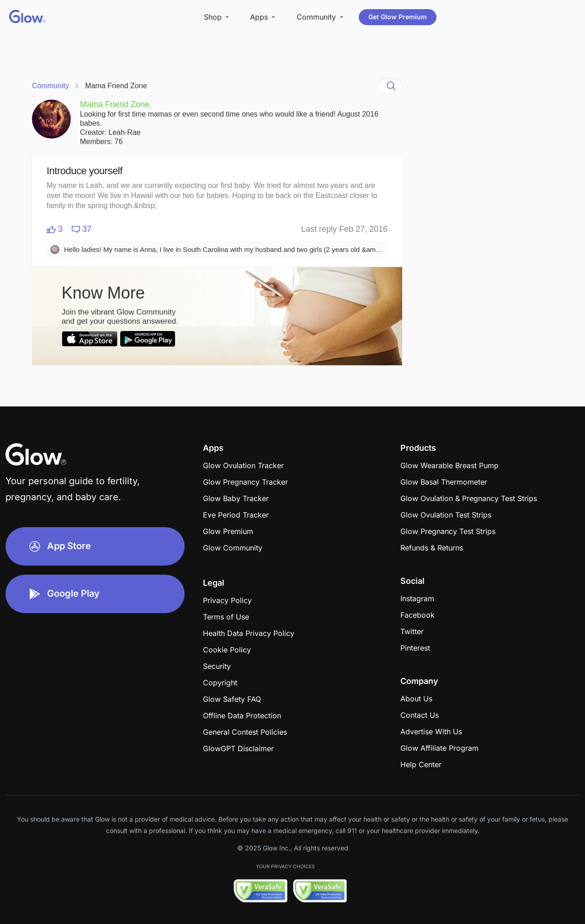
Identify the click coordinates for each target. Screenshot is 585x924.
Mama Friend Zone (116, 86)
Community (51, 86)
